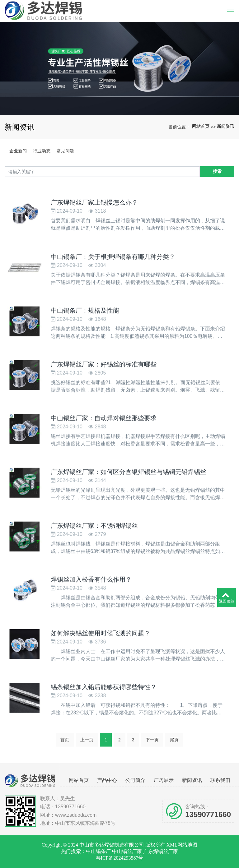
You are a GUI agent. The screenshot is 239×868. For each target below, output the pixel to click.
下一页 (152, 741)
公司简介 (135, 780)
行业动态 (42, 151)
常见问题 (65, 151)
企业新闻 (18, 151)
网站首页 (201, 126)
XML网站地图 (182, 845)
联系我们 (220, 780)
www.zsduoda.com (76, 815)
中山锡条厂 (98, 851)
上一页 (87, 741)
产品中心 (107, 780)
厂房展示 (164, 780)
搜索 (217, 171)
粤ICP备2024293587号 (120, 858)
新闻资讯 (226, 126)
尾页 (174, 741)
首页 (65, 741)
